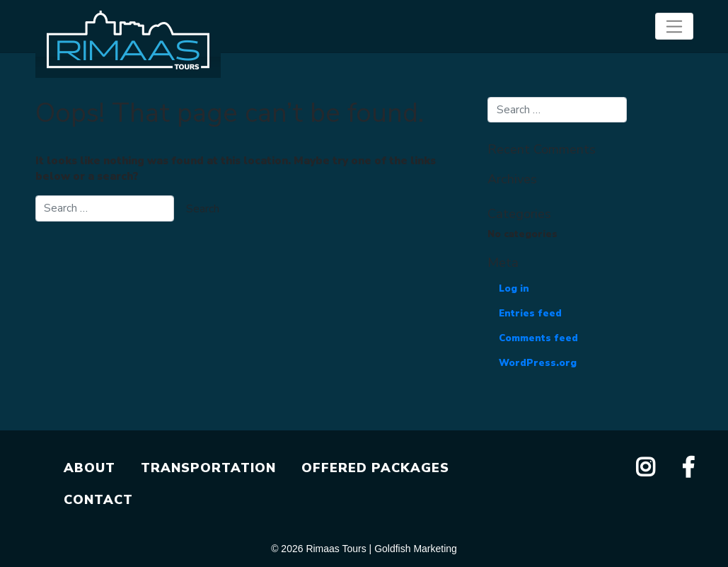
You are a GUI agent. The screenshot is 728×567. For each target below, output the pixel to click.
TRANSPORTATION (208, 468)
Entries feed (530, 314)
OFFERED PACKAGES (375, 468)
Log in (514, 289)
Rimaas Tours (336, 549)
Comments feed (538, 338)
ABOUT (89, 468)
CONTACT (98, 500)
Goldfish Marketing (416, 549)
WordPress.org (538, 363)
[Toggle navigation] (674, 26)
